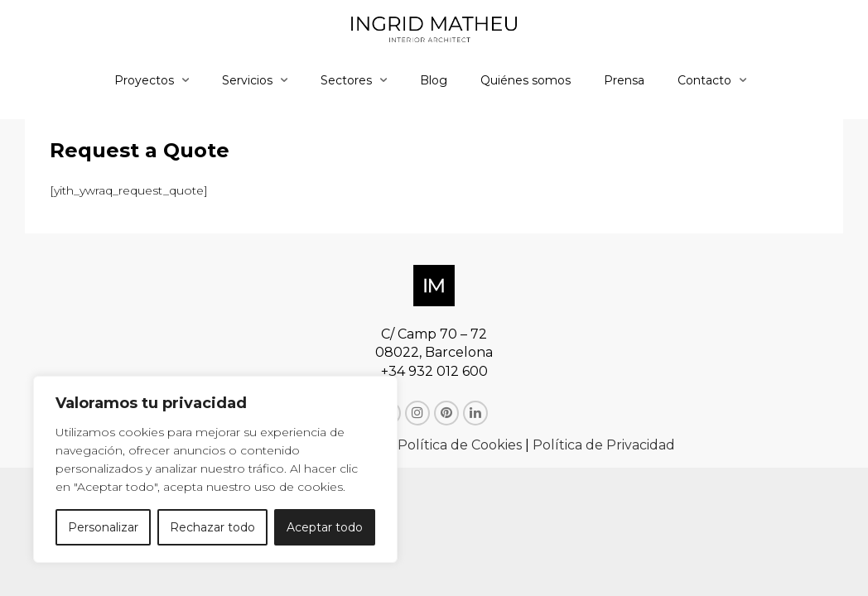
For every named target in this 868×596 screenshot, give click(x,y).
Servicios (247, 80)
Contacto (704, 80)
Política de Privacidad (604, 445)
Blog (434, 80)
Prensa (624, 80)
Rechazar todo (212, 527)
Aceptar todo (325, 527)
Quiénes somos (526, 80)
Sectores (346, 80)
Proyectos (144, 80)
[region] (215, 469)
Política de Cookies (460, 445)
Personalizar (103, 527)
